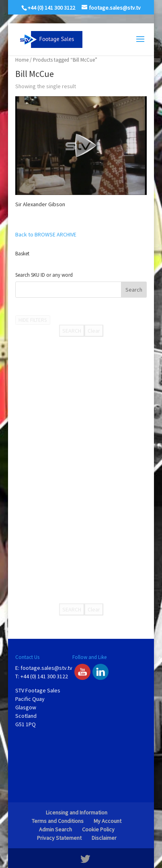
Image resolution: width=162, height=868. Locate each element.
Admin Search (55, 829)
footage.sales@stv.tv (46, 668)
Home (22, 60)
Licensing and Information (77, 812)
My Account (108, 821)
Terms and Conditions (58, 821)
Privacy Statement (59, 838)
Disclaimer (104, 838)
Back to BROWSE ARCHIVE (46, 234)
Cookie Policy (98, 829)
